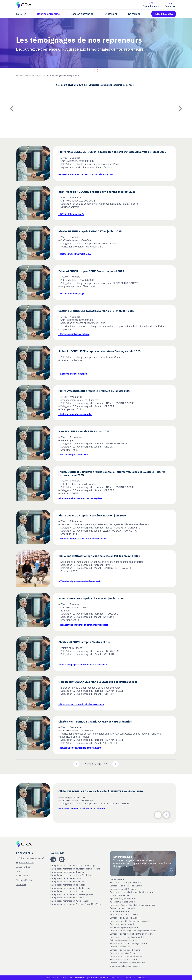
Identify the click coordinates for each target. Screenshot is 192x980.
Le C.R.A (21, 14)
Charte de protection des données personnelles (66, 978)
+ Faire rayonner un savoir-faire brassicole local (81, 704)
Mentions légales (24, 880)
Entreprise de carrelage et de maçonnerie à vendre (133, 931)
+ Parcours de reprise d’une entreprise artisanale (82, 539)
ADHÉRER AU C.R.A (164, 14)
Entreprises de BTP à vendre (123, 889)
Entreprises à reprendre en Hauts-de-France (71, 888)
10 (106, 764)
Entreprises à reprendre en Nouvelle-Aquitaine (72, 894)
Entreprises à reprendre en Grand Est (68, 882)
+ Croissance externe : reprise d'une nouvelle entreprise (85, 174)
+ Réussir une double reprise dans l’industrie (80, 748)
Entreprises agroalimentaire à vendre (127, 937)
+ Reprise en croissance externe (74, 334)
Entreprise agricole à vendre (123, 924)
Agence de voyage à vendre (123, 898)
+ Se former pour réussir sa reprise (75, 414)
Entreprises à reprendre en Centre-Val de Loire (72, 875)
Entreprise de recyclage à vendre (125, 950)
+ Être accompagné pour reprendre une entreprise (83, 664)
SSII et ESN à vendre (120, 895)
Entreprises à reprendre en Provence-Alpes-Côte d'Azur (76, 904)
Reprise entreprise (48, 14)
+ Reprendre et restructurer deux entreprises (80, 498)
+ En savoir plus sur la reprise (73, 374)
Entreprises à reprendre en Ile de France (69, 885)
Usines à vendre (117, 879)
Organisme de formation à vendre (125, 966)
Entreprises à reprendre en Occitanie (68, 898)
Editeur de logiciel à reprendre (124, 927)
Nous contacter (23, 876)
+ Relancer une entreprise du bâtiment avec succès (83, 625)
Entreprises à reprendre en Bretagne (67, 872)
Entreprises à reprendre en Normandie (68, 891)
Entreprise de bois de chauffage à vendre (129, 943)
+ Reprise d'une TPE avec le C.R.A (75, 254)
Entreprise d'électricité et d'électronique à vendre (133, 905)
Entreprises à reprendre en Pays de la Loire (70, 901)
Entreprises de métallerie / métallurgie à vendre (132, 892)
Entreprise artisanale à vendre (124, 959)
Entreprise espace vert (120, 947)
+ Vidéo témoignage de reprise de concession (80, 581)
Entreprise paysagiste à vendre (124, 953)
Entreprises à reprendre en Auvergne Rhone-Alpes (74, 865)
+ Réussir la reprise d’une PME (73, 454)
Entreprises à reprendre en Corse (66, 878)
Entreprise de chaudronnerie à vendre (127, 963)
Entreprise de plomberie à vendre (125, 918)
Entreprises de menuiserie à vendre (126, 886)
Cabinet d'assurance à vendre (123, 940)
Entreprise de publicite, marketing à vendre (130, 921)
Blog (18, 871)
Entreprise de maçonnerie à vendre (126, 956)
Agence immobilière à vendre (124, 902)
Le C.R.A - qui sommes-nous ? (30, 858)
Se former (134, 14)
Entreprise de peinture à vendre (124, 915)
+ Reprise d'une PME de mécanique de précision (82, 808)
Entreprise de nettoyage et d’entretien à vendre (131, 934)
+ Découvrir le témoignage (71, 214)
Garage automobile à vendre (123, 908)
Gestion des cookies (97, 978)
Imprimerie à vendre (120, 911)
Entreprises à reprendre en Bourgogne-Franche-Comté (76, 869)
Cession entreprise (82, 14)
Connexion (21, 884)
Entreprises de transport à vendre (125, 882)
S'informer (111, 14)
